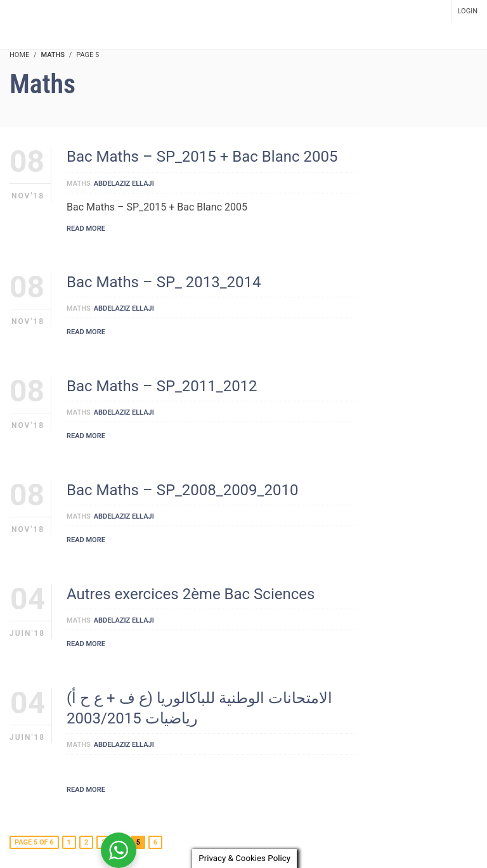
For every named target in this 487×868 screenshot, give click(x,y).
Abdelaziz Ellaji (124, 184)
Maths (79, 184)
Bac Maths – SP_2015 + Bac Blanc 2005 (202, 157)
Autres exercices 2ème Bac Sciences (191, 594)
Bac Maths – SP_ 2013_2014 (164, 282)
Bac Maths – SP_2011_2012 (162, 386)
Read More (86, 229)
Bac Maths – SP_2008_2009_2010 (182, 490)
